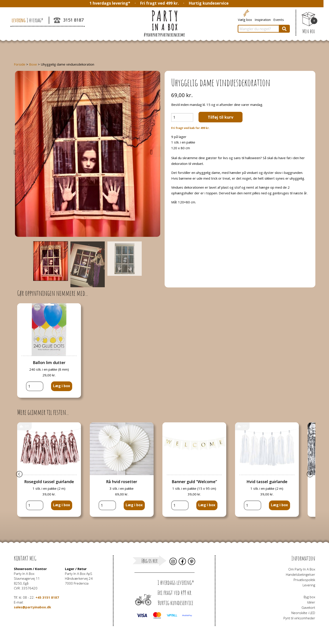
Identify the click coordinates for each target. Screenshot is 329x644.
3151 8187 (69, 20)
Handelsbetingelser (301, 574)
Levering (309, 585)
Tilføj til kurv (221, 117)
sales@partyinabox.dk (32, 607)
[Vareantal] (182, 117)
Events (279, 19)
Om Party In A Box (302, 569)
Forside (20, 64)
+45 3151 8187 (47, 597)
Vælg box (245, 19)
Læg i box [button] (62, 386)
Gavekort (308, 607)
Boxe (33, 64)
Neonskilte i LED (303, 613)
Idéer (311, 602)
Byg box (309, 597)
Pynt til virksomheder (299, 618)
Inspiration (263, 19)
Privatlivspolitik (304, 580)
